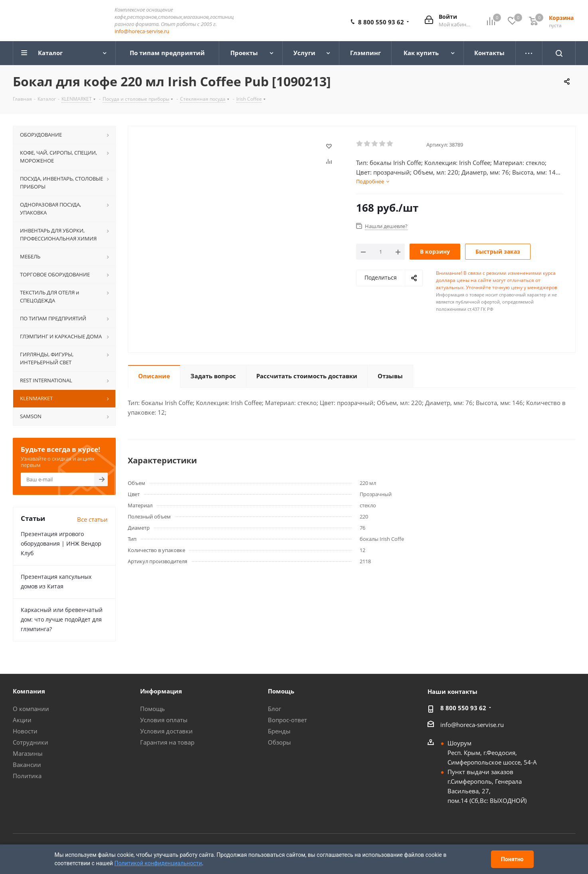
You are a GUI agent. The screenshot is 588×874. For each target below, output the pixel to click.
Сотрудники (31, 743)
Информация (161, 691)
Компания (29, 691)
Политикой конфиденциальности (158, 863)
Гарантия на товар (167, 743)
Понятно (512, 859)
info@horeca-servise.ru (142, 32)
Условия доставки (166, 731)
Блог (274, 709)
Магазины (28, 754)
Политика (27, 776)
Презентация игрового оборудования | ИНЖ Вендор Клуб (61, 544)
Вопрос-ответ (287, 720)
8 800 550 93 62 (381, 22)
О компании (31, 709)
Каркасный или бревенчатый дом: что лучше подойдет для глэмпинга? (62, 620)
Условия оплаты (164, 720)
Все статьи (92, 520)
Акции (22, 720)
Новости (25, 731)
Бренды (279, 731)
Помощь (152, 709)
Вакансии (27, 765)
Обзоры (279, 743)
